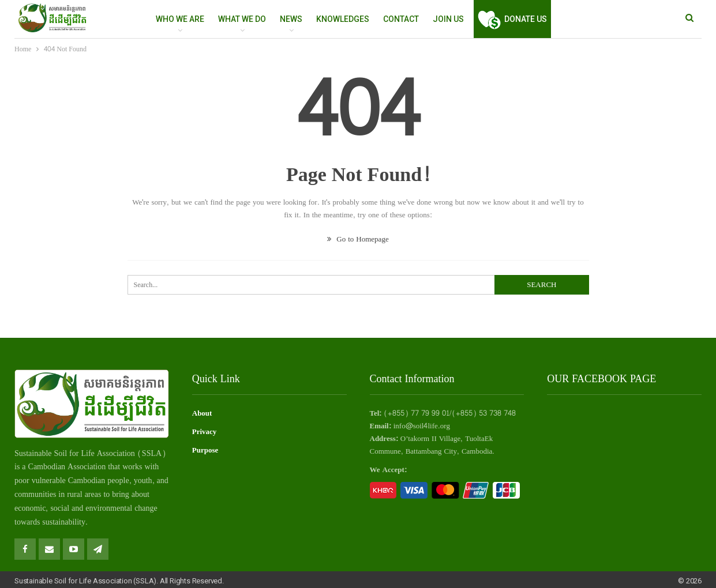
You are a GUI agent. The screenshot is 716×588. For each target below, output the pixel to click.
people (118, 480)
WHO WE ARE (180, 19)
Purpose (205, 450)
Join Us (448, 19)
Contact (401, 19)
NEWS (291, 19)
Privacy (205, 432)
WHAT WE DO (242, 19)
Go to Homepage (358, 239)
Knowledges (343, 19)
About (202, 413)
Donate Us (512, 19)
